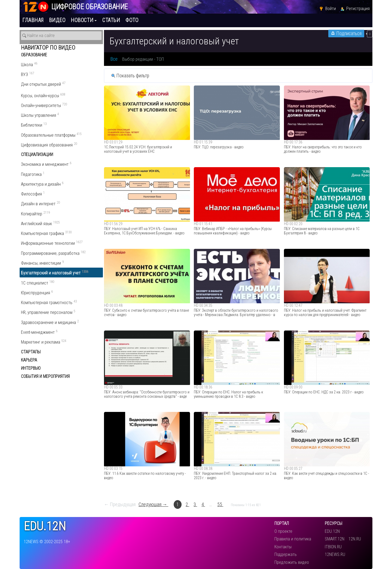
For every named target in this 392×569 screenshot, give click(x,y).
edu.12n (45, 526)
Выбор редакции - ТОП (143, 59)
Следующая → (154, 504)
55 (220, 504)
